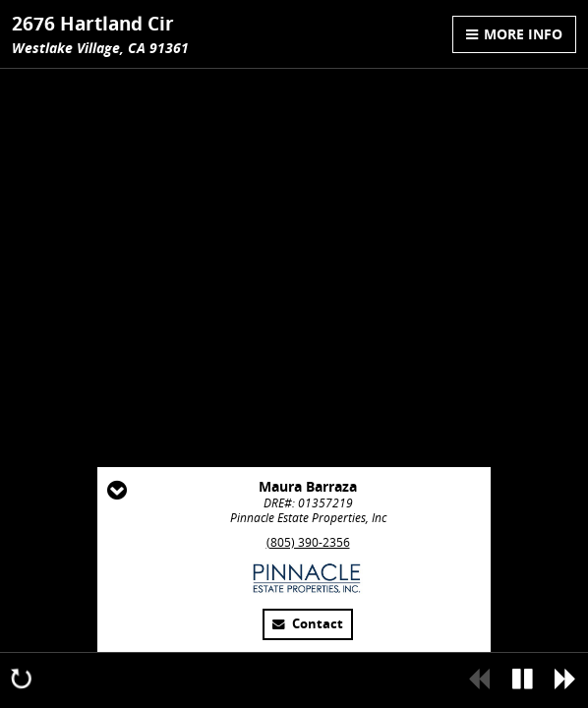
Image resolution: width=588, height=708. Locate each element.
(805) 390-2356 (308, 542)
